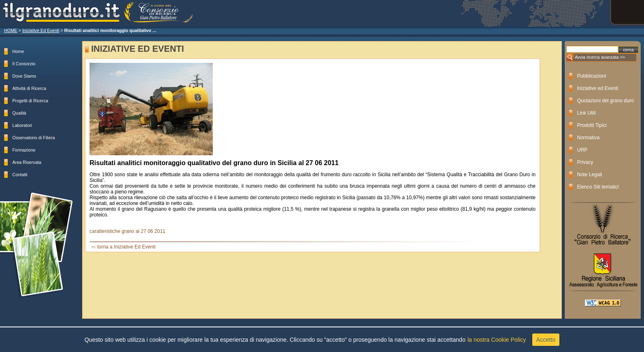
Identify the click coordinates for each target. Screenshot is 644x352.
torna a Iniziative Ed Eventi (126, 247)
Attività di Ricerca (29, 88)
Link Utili (586, 113)
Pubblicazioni (592, 76)
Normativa (588, 138)
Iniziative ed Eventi (598, 88)
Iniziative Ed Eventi (41, 30)
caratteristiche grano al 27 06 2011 (128, 231)
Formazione (24, 150)
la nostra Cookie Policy (497, 340)
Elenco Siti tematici (598, 187)
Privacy (585, 162)
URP (582, 150)
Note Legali (590, 175)
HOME (11, 30)
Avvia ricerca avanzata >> (600, 57)
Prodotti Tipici (592, 125)
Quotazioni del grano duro (605, 101)
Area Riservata (27, 162)
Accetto (546, 340)
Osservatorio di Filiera (34, 138)
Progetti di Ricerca (30, 101)
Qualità (19, 113)
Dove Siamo (24, 76)
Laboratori (22, 125)
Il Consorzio (24, 64)
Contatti (20, 175)
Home (18, 51)
